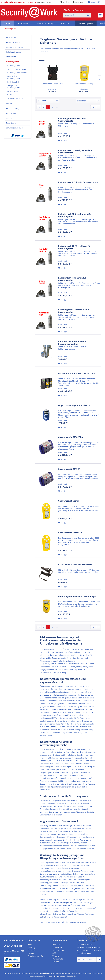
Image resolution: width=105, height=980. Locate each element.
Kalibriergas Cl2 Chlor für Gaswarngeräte (78, 182)
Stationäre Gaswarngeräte (18, 69)
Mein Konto (79, 2)
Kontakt (31, 953)
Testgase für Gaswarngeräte (14, 87)
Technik (9, 118)
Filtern (42, 101)
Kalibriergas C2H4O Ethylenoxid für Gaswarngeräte (75, 152)
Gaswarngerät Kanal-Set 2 (52, 84)
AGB (54, 953)
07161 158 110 (13, 946)
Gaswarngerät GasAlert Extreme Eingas (77, 597)
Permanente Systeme (15, 47)
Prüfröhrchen (13, 91)
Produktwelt (11, 113)
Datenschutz (58, 959)
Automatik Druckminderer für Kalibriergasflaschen (73, 343)
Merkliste (65, 2)
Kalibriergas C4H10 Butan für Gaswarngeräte (72, 279)
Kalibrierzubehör (14, 82)
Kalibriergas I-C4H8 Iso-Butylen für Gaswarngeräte (75, 215)
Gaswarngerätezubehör (17, 73)
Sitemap (56, 962)
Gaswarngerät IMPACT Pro (71, 437)
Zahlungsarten (58, 950)
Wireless (11, 95)
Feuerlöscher (11, 123)
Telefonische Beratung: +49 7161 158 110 (18, 2)
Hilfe (30, 944)
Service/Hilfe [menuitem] (94, 2)
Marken (9, 104)
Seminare (32, 950)
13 (48, 107)
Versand (56, 956)
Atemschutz (11, 57)
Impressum (57, 947)
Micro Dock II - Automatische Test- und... (78, 374)
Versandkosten (45, 973)
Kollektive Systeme (14, 52)
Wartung (32, 947)
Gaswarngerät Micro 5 (69, 501)
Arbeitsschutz (12, 37)
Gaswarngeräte (12, 62)
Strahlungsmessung (15, 98)
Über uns (56, 944)
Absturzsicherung (13, 42)
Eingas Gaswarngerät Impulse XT (74, 405)
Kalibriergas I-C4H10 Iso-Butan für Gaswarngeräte (74, 247)
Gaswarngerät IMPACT (69, 469)
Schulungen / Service (15, 128)
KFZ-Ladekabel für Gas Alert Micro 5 (75, 565)
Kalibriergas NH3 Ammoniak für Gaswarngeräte (74, 311)
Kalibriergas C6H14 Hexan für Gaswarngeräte (72, 120)
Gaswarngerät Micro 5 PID (71, 533)
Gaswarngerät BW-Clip (84, 84)
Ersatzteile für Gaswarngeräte (14, 77)
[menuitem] (79, 2)
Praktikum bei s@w (36, 956)
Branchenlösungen (14, 109)
